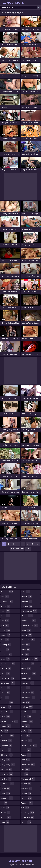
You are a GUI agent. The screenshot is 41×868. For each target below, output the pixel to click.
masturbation (29, 611)
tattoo (26, 755)
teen (26, 760)
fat (5, 731)
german (7, 741)
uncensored (28, 779)
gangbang (7, 736)
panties (26, 678)
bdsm (6, 630)
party (25, 688)
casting (6, 645)
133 (22, 549)
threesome (28, 765)
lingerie (27, 601)
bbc (5, 621)
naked (26, 630)
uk (25, 774)
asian (6, 611)
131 (13, 549)
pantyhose (28, 683)
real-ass (27, 707)
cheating (7, 654)
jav (4, 803)
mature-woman (30, 625)
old (25, 654)
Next (28, 549)
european (7, 702)
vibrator (27, 789)
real (25, 702)
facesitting (7, 712)
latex (5, 822)
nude (26, 649)
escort (5, 693)
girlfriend (7, 745)
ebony (5, 688)
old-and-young (30, 659)
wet (25, 808)
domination (8, 683)
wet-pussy (28, 812)
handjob (7, 769)
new (26, 645)
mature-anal (29, 621)
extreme (6, 707)
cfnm (5, 649)
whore (26, 822)
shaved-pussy (29, 745)
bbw (5, 625)
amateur (7, 592)
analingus (7, 601)
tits (26, 769)
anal (5, 597)
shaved (27, 741)
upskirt (26, 784)
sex (26, 726)
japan (6, 793)
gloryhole (7, 755)
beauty (6, 635)
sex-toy (27, 731)
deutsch (6, 669)
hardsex (6, 779)
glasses (6, 750)
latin (26, 592)
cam (5, 640)
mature (27, 616)
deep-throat (8, 664)
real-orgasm (29, 712)
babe (5, 616)
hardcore (7, 774)
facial (6, 717)
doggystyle (8, 678)
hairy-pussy (8, 765)
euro (5, 697)
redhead (27, 721)
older (26, 669)
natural (27, 635)
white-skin (28, 817)
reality (26, 717)
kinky (5, 808)
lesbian (27, 597)
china (5, 659)
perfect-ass (28, 693)
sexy (26, 736)
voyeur (27, 798)
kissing (6, 812)
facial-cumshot (9, 721)
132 (17, 549)
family (6, 726)
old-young (28, 664)
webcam (27, 803)
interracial (7, 784)
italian (5, 789)
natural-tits (28, 640)
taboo (26, 750)
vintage (26, 793)
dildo (5, 673)
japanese (7, 798)
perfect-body (28, 697)
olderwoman (29, 673)
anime (6, 606)
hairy (5, 760)
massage (27, 606)
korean (6, 817)
